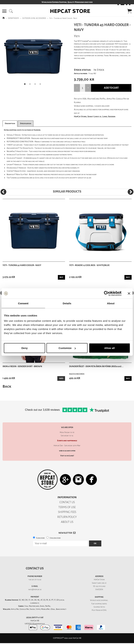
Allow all (109, 348)
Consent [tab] (23, 303)
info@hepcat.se (35, 589)
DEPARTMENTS (13, 18)
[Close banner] (129, 293)
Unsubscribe (55, 538)
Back (7, 386)
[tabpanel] (33, 55)
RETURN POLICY (67, 517)
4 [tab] (41, 85)
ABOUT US (67, 522)
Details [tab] (67, 303)
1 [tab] (26, 85)
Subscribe (40, 538)
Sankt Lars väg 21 (99, 583)
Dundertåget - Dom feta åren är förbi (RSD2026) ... (96, 366)
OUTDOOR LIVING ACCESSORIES (34, 18)
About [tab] (111, 303)
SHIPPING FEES (67, 512)
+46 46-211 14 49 (35, 580)
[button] (4, 11)
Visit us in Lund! (67, 456)
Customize (67, 348)
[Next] (131, 192)
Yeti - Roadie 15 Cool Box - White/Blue (89, 265)
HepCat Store (99, 580)
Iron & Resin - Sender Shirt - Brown (22, 366)
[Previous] (3, 192)
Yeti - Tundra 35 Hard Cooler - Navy (22, 265)
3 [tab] (36, 85)
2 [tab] (31, 85)
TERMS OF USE (67, 507)
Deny (25, 348)
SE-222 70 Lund (99, 586)
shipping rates (101, 604)
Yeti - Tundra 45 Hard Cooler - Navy (63, 18)
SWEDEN (99, 589)
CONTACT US (67, 502)
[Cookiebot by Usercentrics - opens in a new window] (106, 293)
